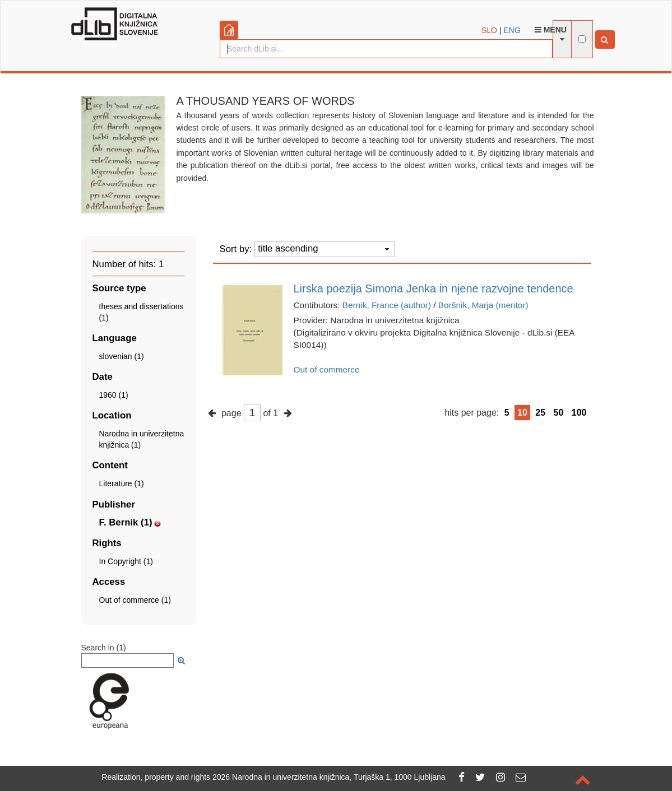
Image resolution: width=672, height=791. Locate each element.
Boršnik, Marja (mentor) (483, 305)
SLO (489, 30)
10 (522, 413)
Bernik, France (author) (387, 305)
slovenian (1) (122, 356)
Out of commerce (327, 369)
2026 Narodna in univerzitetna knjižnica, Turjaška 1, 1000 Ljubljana (329, 777)
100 (579, 413)
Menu (551, 30)
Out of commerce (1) (135, 600)
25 (540, 413)
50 (559, 413)
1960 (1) (114, 395)
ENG (512, 30)
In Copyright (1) (126, 561)
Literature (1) (122, 483)
